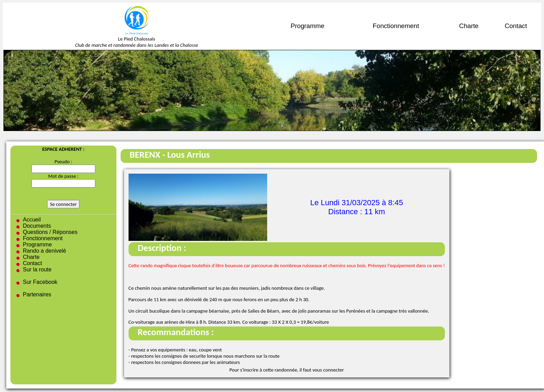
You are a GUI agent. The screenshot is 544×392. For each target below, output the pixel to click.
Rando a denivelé (45, 251)
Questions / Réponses (50, 232)
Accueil (32, 220)
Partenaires (37, 294)
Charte (469, 26)
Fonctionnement (396, 26)
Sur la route (37, 269)
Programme (308, 26)
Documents (37, 226)
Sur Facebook (40, 282)
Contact (516, 26)
